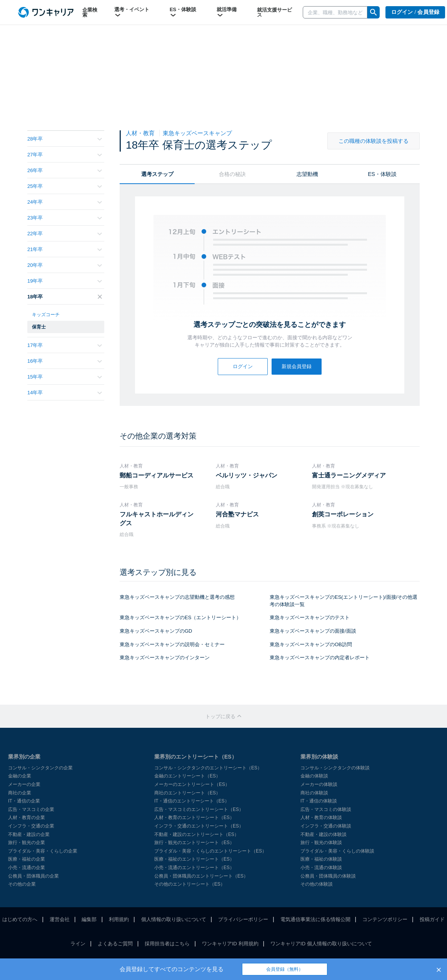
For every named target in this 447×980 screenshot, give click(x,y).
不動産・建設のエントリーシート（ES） (197, 834)
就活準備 (227, 12)
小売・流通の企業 (27, 868)
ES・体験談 (183, 12)
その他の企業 (22, 884)
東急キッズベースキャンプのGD (156, 631)
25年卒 (65, 186)
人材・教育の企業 (27, 818)
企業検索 (90, 12)
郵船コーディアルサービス (157, 475)
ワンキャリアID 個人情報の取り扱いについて (321, 944)
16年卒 (65, 361)
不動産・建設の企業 (29, 834)
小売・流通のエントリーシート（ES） (194, 868)
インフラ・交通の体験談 (326, 826)
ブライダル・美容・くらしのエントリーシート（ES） (210, 851)
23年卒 (65, 218)
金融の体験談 (314, 776)
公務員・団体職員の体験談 (328, 876)
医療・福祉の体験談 (321, 859)
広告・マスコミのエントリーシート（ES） (199, 809)
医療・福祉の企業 (27, 859)
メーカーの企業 (24, 784)
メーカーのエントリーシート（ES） (192, 784)
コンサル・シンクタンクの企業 (40, 768)
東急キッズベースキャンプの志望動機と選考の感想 (177, 597)
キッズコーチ (46, 315)
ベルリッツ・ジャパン (247, 475)
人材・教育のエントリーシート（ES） (194, 818)
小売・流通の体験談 (321, 868)
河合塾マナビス (237, 514)
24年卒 (65, 202)
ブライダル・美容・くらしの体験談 (337, 851)
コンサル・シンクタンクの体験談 (335, 768)
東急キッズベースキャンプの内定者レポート (320, 658)
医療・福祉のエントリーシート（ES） (194, 859)
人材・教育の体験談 (321, 818)
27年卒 (65, 155)
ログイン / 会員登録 (415, 12)
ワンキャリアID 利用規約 (230, 944)
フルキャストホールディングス (157, 518)
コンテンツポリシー (385, 919)
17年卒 (65, 345)
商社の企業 (20, 793)
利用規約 (119, 919)
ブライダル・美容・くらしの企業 (43, 851)
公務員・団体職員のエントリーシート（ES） (201, 876)
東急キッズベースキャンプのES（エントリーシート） (180, 617)
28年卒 (65, 139)
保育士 (39, 327)
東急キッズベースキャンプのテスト (310, 617)
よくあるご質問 (115, 944)
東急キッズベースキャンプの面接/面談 (313, 631)
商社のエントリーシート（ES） (187, 793)
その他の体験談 (317, 884)
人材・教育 (141, 133)
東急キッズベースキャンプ (197, 133)
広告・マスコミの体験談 (326, 809)
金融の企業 (20, 776)
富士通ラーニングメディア (349, 475)
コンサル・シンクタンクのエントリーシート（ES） (208, 768)
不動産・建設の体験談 (324, 834)
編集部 (89, 919)
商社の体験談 (314, 793)
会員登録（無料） (285, 969)
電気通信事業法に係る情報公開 (315, 919)
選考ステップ (157, 174)
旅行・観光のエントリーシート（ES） (194, 843)
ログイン (243, 366)
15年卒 (65, 377)
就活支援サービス (274, 12)
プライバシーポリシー (243, 919)
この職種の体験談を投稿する (374, 141)
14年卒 (65, 393)
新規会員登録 (297, 366)
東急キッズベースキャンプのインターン (165, 658)
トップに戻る (223, 716)
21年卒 (65, 249)
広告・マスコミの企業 (31, 809)
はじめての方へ (20, 919)
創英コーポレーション (343, 514)
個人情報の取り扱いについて (174, 919)
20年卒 (65, 265)
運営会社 (60, 919)
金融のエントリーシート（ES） (187, 776)
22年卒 (65, 234)
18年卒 (65, 297)
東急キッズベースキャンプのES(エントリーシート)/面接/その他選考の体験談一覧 (344, 601)
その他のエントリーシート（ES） (190, 884)
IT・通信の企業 (24, 801)
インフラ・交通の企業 (31, 826)
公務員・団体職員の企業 (33, 876)
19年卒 (65, 281)
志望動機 (307, 174)
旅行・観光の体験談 (321, 843)
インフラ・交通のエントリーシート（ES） (199, 826)
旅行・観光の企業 (27, 843)
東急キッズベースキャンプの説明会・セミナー (172, 644)
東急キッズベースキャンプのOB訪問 (311, 644)
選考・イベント (132, 12)
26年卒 (65, 170)
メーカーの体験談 (319, 784)
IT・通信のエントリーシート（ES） (192, 801)
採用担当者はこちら (167, 944)
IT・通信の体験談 (319, 801)
